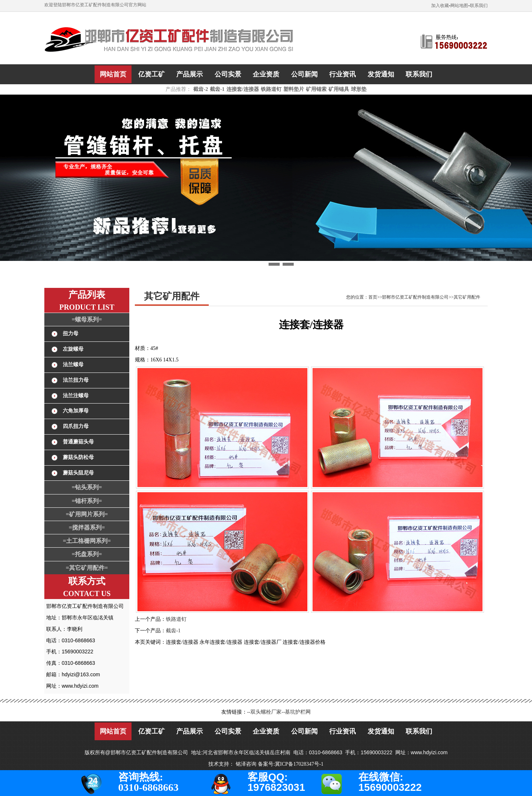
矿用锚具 (339, 89)
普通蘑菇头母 (78, 442)
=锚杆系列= (87, 501)
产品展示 (190, 74)
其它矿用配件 (172, 296)
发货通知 (381, 74)
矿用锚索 (316, 89)
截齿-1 (217, 89)
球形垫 (359, 89)
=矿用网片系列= (87, 514)
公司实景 (228, 74)
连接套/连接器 (243, 89)
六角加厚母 (76, 411)
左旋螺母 (73, 349)
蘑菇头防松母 (78, 457)
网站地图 (459, 6)
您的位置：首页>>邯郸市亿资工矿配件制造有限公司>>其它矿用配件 (413, 297)
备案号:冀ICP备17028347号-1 (291, 764)
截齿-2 (201, 89)
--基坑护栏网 (296, 712)
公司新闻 (304, 74)
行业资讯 (342, 74)
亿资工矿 (151, 74)
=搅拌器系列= (87, 528)
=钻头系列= (87, 487)
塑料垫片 (294, 89)
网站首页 (113, 74)
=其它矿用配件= (87, 568)
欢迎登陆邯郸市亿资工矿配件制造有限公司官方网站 (95, 5)
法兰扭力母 (76, 380)
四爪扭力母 (76, 426)
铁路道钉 (271, 89)
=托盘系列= (87, 554)
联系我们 (479, 6)
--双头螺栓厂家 (264, 712)
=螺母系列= (87, 319)
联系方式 (87, 581)
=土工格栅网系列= (87, 541)
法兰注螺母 (76, 396)
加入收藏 (440, 6)
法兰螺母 (73, 365)
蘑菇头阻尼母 (78, 473)
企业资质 (266, 74)
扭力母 (71, 334)
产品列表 (87, 295)
